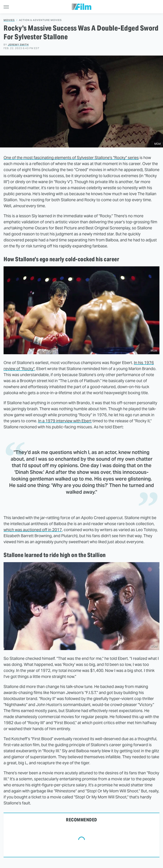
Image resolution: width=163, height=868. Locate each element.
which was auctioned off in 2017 (33, 530)
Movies (9, 20)
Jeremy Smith (18, 45)
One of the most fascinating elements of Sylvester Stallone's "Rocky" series (71, 158)
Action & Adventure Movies (40, 20)
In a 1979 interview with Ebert (65, 421)
